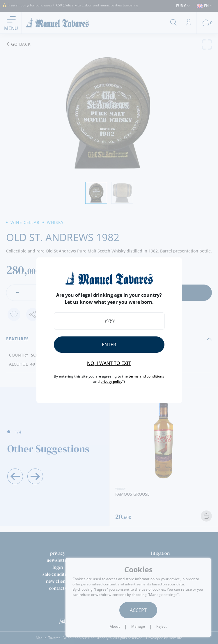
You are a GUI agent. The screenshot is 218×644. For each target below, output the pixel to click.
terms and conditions (146, 376)
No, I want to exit (109, 363)
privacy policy (111, 381)
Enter (109, 345)
